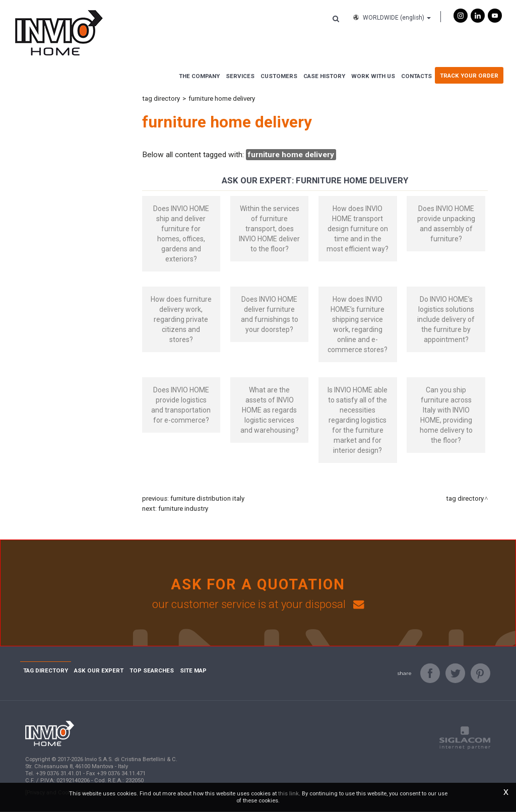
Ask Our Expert (99, 671)
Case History (324, 76)
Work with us (373, 76)
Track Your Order (469, 76)
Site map (193, 671)
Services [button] (240, 76)
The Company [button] (199, 76)
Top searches (152, 671)
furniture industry (183, 509)
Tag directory (161, 98)
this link (288, 794)
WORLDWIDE (391, 18)
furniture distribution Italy (207, 498)
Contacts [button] (416, 76)
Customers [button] (279, 76)
